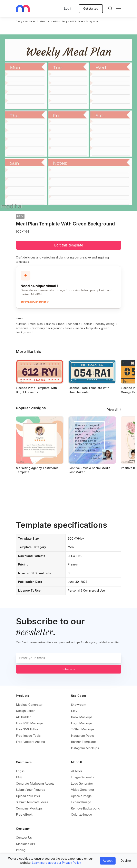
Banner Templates (84, 742)
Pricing (21, 850)
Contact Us (24, 838)
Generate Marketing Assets (35, 784)
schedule (74, 324)
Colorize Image (82, 814)
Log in (68, 8)
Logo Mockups (82, 723)
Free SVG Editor (27, 729)
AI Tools (77, 771)
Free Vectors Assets (30, 742)
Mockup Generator (29, 705)
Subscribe (68, 669)
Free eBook (24, 814)
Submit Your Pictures (31, 790)
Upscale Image (81, 796)
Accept (108, 861)
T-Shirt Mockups (83, 729)
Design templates (26, 21)
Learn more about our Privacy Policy (57, 863)
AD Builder (23, 717)
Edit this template (69, 245)
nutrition (21, 324)
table (69, 328)
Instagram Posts (82, 736)
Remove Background (86, 808)
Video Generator (83, 790)
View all (112, 409)
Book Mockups (82, 717)
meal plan (36, 324)
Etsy (74, 711)
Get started (91, 8)
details (88, 324)
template (92, 328)
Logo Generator (82, 784)
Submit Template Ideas (32, 802)
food (61, 324)
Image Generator (83, 777)
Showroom (79, 705)
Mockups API (25, 844)
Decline (126, 861)
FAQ (19, 777)
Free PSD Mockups (30, 723)
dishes (50, 324)
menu (43, 21)
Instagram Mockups (85, 748)
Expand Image (81, 802)
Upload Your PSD (28, 796)
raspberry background (47, 328)
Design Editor (25, 711)
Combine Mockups (29, 808)
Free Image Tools (28, 736)
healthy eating (105, 324)
